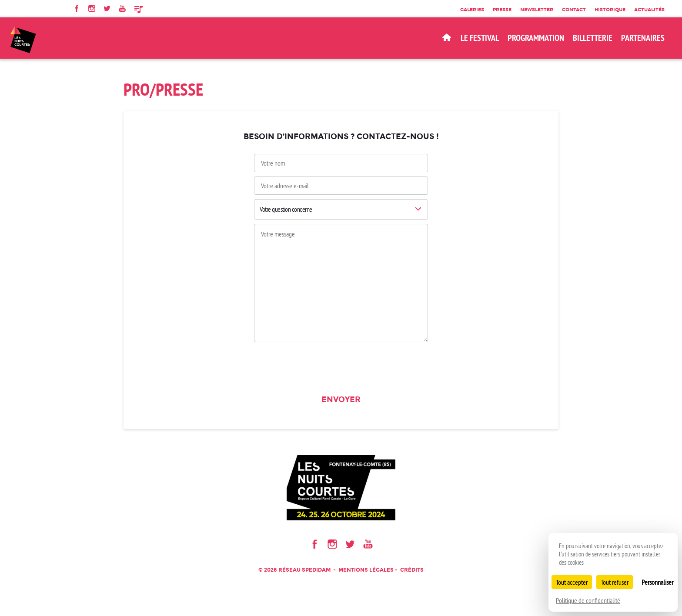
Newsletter (537, 10)
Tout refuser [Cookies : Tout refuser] (615, 582)
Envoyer (341, 400)
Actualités (649, 10)
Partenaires (643, 38)
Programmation (536, 38)
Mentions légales (366, 570)
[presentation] (341, 366)
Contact (574, 10)
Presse (502, 10)
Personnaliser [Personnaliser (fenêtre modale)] (657, 582)
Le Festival (480, 38)
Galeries (472, 10)
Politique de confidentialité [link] (588, 600)
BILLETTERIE (593, 38)
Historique (610, 10)
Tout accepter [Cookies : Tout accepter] (572, 582)
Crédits (412, 570)
